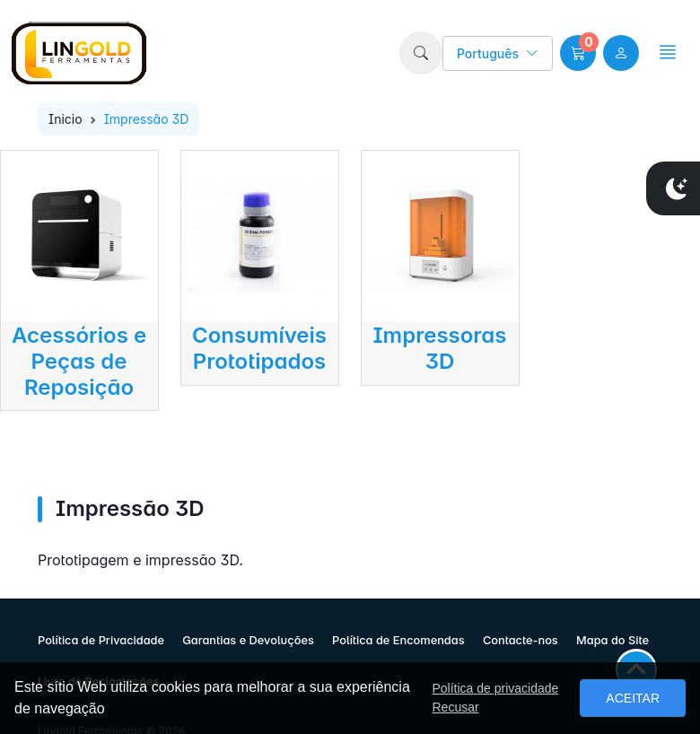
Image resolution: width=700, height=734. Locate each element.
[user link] (621, 53)
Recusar (455, 707)
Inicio (66, 119)
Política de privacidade (495, 688)
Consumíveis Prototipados (259, 348)
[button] (421, 53)
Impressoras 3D (439, 348)
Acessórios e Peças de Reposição (79, 361)
